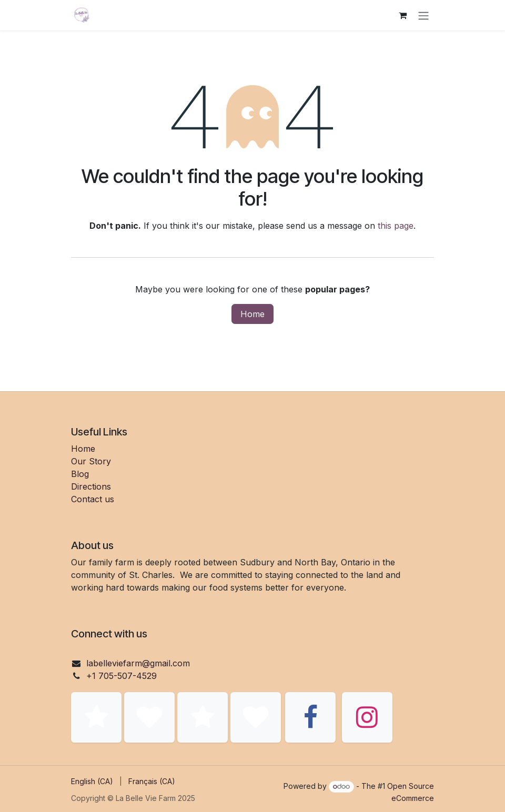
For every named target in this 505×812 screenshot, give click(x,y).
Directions (91, 486)
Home (252, 314)
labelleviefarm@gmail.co (134, 663)
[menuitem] (92, 781)
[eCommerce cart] (402, 15)
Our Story (91, 461)
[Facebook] (310, 717)
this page (396, 226)
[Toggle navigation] (423, 15)
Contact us (93, 499)
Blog (80, 474)
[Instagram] (367, 717)
